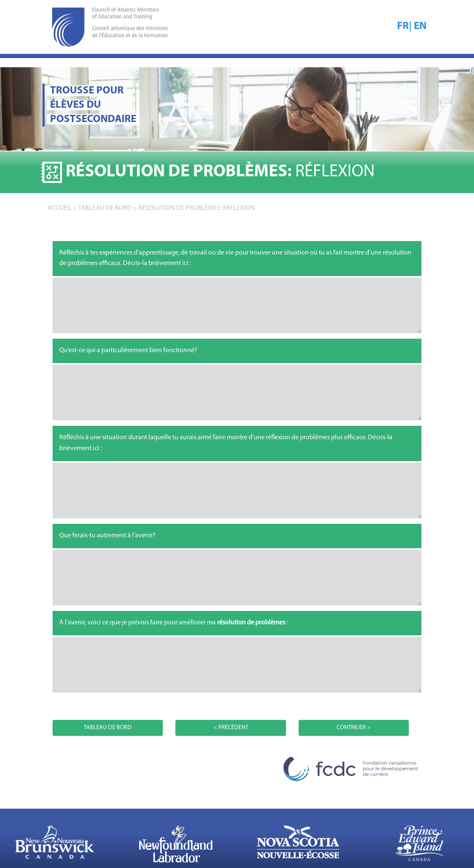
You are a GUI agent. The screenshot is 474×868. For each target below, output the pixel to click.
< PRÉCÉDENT (231, 728)
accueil (60, 208)
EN (420, 26)
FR (403, 26)
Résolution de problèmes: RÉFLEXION (197, 208)
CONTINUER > (354, 728)
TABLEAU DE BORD (105, 208)
